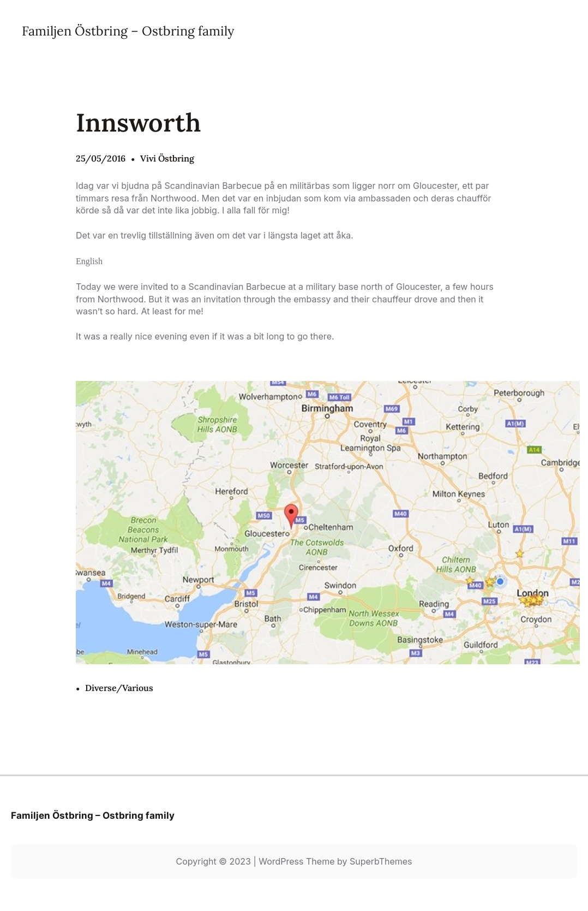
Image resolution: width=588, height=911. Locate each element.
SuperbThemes (381, 861)
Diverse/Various (119, 688)
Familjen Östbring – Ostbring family (128, 31)
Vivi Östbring (167, 158)
